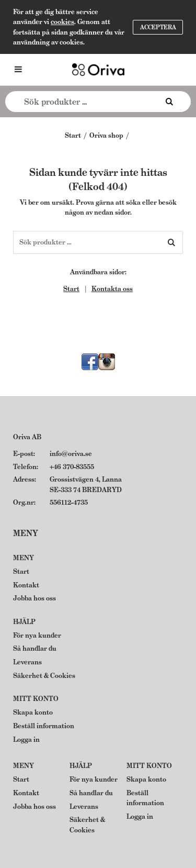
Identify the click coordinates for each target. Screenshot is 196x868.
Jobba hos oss (34, 598)
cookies (62, 22)
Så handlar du (35, 648)
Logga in (26, 739)
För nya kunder (37, 635)
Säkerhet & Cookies (44, 676)
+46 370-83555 (72, 467)
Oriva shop (106, 135)
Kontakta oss (112, 289)
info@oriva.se (71, 454)
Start (73, 135)
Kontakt (26, 585)
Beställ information (44, 726)
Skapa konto (33, 712)
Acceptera (158, 27)
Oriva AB (27, 437)
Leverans (27, 662)
